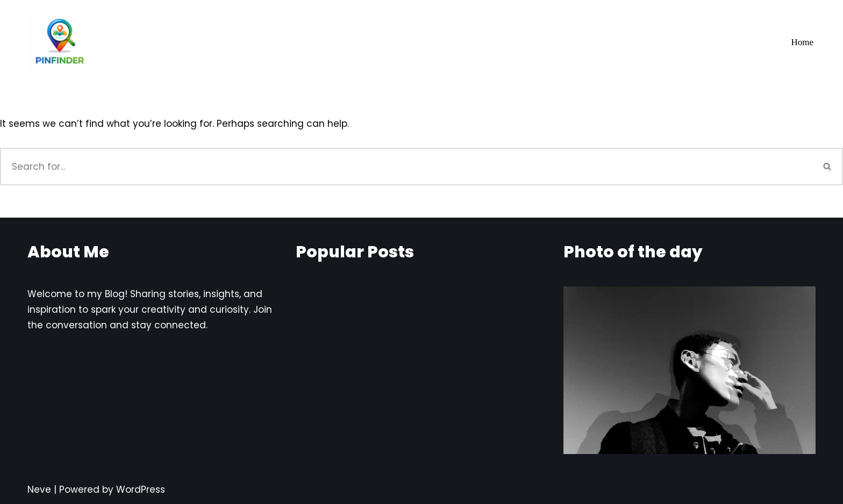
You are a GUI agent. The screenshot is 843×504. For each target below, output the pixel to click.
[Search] (406, 167)
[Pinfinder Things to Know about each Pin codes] (60, 42)
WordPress (141, 489)
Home (802, 42)
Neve (39, 489)
